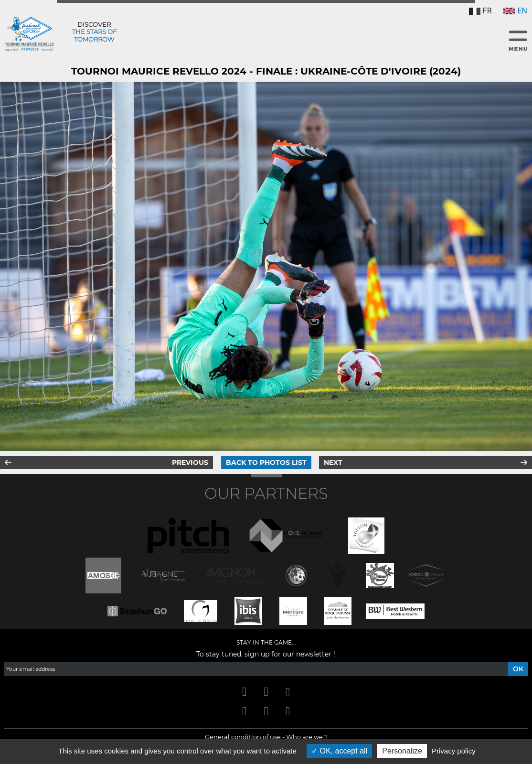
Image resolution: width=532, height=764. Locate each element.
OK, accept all (339, 751)
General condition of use (243, 737)
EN (515, 11)
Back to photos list (266, 463)
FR (480, 11)
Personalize (402, 751)
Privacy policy (454, 751)
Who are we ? (307, 737)
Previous (190, 463)
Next (333, 463)
